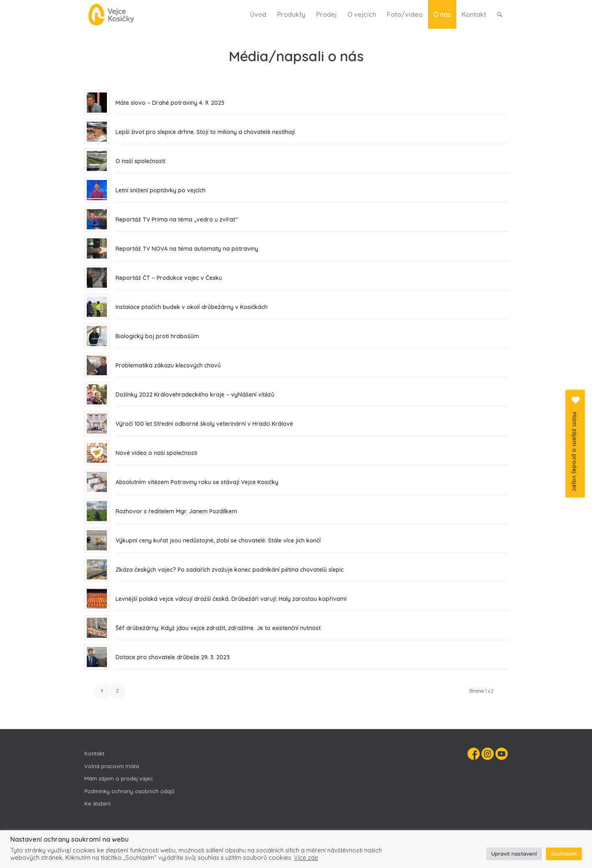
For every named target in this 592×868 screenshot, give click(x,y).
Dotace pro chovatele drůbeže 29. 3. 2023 (173, 657)
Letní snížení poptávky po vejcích (161, 190)
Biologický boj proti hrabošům (157, 336)
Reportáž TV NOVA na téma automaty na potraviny (187, 249)
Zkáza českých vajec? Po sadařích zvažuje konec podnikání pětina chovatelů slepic (230, 570)
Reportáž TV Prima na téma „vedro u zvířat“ (177, 219)
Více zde (306, 858)
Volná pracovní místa (112, 766)
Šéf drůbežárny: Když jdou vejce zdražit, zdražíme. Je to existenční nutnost (218, 628)
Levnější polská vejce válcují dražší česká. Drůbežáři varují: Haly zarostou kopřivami (231, 599)
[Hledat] (500, 14)
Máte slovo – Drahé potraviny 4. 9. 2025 (170, 103)
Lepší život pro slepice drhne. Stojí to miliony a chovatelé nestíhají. (206, 132)
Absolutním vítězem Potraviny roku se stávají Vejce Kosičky (197, 482)
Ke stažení (97, 803)
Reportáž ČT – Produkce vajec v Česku (169, 278)
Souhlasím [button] (564, 854)
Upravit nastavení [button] (514, 854)
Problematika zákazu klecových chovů (168, 365)
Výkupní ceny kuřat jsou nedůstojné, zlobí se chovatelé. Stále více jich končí (218, 540)
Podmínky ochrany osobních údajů (129, 791)
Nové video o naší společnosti (156, 453)
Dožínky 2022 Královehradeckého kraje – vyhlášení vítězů (195, 395)
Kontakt (94, 753)
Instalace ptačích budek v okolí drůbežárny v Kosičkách (192, 307)
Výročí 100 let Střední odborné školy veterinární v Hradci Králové (204, 424)
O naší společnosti (140, 161)
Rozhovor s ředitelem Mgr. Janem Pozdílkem (176, 511)
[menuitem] (258, 14)
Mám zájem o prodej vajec (119, 778)
